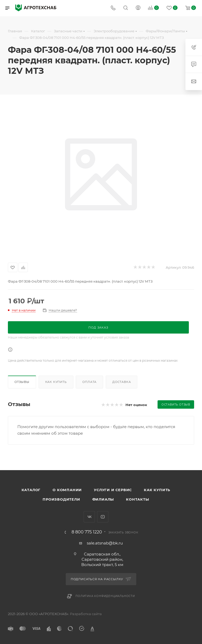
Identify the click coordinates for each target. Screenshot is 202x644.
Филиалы (103, 499)
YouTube (103, 517)
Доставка (122, 382)
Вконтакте (89, 517)
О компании (67, 490)
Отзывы (22, 382)
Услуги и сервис (113, 490)
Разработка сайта (86, 614)
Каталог (31, 490)
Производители (61, 499)
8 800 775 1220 (87, 532)
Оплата (89, 382)
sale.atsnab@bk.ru (105, 543)
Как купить (56, 382)
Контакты (137, 499)
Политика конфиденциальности (105, 596)
